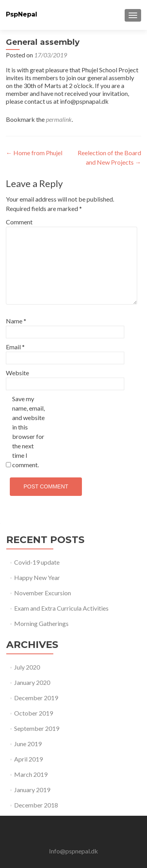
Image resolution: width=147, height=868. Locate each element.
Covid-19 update (37, 562)
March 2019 (31, 774)
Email (15, 347)
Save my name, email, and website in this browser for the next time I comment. (28, 432)
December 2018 (36, 805)
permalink (59, 119)
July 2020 (27, 667)
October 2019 (34, 713)
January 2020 (32, 682)
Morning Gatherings (41, 623)
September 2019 (37, 728)
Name (16, 321)
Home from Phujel (34, 153)
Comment (19, 222)
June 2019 (28, 744)
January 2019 (32, 790)
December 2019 (36, 698)
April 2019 (28, 759)
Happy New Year (37, 577)
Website (17, 373)
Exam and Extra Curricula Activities (61, 608)
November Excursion (43, 593)
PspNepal (22, 14)
